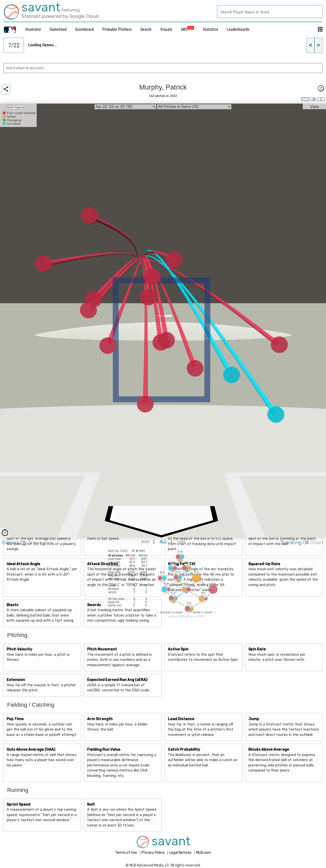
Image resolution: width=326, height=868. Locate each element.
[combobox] (270, 12)
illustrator (33, 29)
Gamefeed (58, 29)
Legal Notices (181, 853)
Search (146, 29)
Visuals (166, 29)
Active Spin (178, 649)
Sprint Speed (18, 805)
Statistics (210, 29)
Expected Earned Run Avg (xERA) (117, 680)
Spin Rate (257, 649)
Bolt (91, 805)
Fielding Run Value (104, 750)
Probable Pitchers (117, 29)
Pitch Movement (102, 649)
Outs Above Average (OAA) (31, 750)
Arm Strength (100, 719)
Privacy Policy (154, 853)
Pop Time (15, 719)
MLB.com (203, 853)
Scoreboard (84, 29)
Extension (16, 680)
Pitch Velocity (19, 649)
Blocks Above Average (269, 750)
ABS (187, 29)
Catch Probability (184, 750)
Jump (254, 719)
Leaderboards (238, 29)
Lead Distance (181, 719)
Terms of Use (126, 853)
